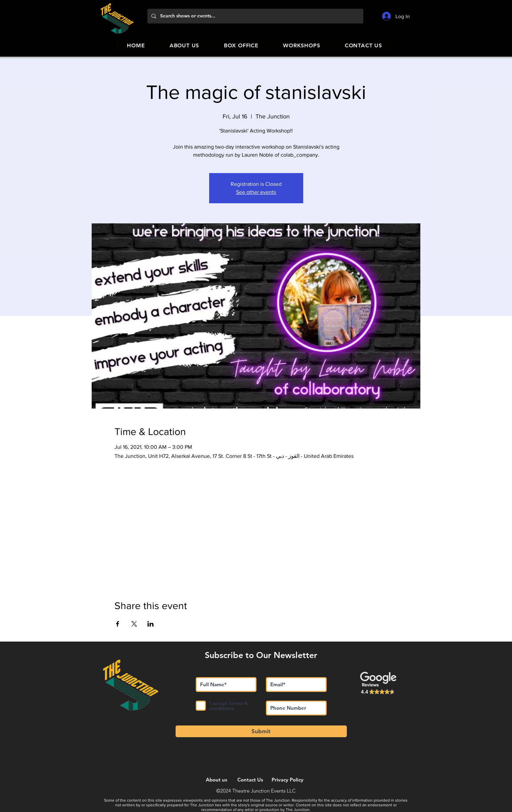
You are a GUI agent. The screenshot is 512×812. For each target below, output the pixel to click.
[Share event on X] (134, 624)
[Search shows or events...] (255, 16)
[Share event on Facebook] (118, 624)
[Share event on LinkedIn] (151, 624)
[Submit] (261, 731)
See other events (256, 192)
